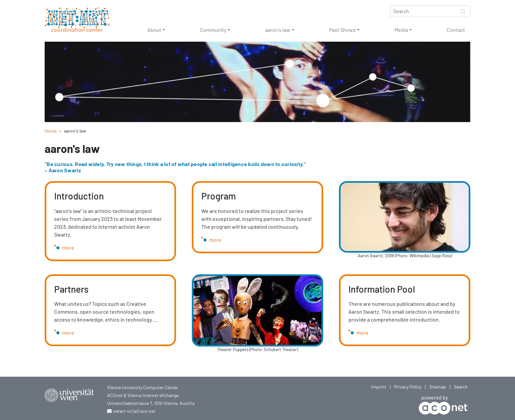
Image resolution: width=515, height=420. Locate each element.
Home (51, 131)
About (154, 30)
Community (213, 30)
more (68, 248)
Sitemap (438, 387)
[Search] (423, 11)
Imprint (379, 387)
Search (461, 387)
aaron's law (278, 30)
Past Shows (342, 30)
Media (401, 30)
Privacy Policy (408, 387)
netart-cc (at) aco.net (134, 411)
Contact (456, 30)
